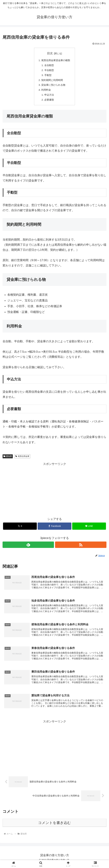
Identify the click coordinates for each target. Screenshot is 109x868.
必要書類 (49, 102)
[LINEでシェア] (89, 529)
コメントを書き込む (54, 826)
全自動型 (49, 66)
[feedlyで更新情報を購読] (28, 547)
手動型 (47, 76)
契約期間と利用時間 (52, 81)
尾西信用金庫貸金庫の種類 (56, 61)
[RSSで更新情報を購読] (81, 547)
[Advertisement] (54, 491)
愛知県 (8, 459)
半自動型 (49, 71)
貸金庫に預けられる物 (53, 86)
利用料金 (46, 91)
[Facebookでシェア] (54, 529)
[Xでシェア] (20, 529)
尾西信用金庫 (22, 459)
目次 (50, 53)
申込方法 (49, 97)
